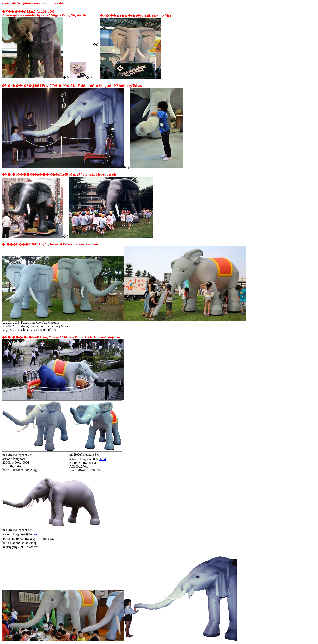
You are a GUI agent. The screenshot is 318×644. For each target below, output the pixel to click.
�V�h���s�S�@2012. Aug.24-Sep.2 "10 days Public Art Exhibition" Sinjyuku (61, 337)
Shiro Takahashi (56, 3)
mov (35, 534)
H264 (102, 459)
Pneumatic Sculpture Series (21, 3)
